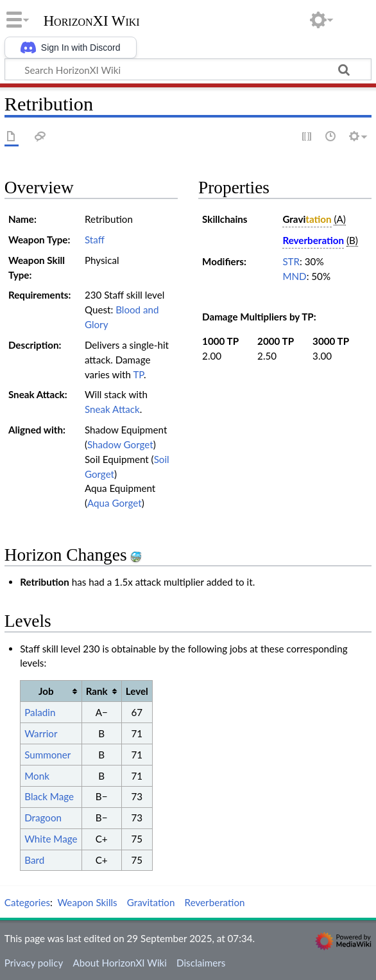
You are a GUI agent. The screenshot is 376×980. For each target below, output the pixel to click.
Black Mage (49, 796)
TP (138, 374)
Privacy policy (34, 963)
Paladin (40, 712)
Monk (37, 776)
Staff (95, 240)
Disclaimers (201, 963)
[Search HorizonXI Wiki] (188, 69)
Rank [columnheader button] (97, 691)
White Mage (51, 839)
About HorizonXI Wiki (119, 963)
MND (294, 276)
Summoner (47, 755)
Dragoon (43, 818)
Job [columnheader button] (46, 691)
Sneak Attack (112, 409)
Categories (27, 902)
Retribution (45, 582)
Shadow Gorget (120, 444)
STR (291, 261)
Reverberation (215, 902)
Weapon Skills (88, 902)
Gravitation (151, 902)
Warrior (41, 733)
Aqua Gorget (115, 503)
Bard (34, 860)
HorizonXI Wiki (92, 21)
